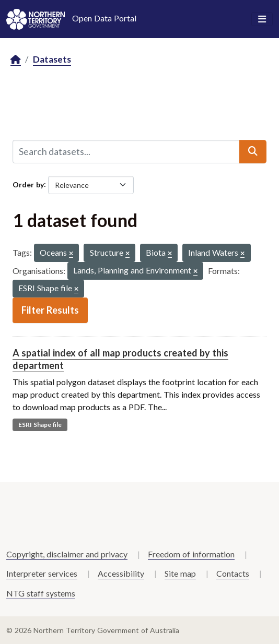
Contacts (233, 573)
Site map (180, 573)
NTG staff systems (41, 593)
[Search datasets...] (126, 151)
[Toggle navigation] (262, 19)
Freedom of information (191, 554)
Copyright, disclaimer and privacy (67, 554)
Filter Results (50, 310)
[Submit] (253, 151)
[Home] (16, 60)
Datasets (52, 59)
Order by (28, 184)
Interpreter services (42, 573)
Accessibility (121, 573)
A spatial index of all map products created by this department (120, 359)
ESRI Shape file (40, 425)
